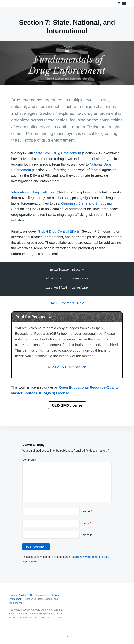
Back (54, 303)
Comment (29, 460)
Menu (124, 3)
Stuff (22, 595)
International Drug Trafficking (33, 192)
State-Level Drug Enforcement (57, 153)
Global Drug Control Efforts (59, 231)
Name (87, 511)
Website (87, 535)
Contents (67, 303)
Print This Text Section (69, 367)
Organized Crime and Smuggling (87, 203)
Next (81, 303)
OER (29, 595)
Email (87, 523)
